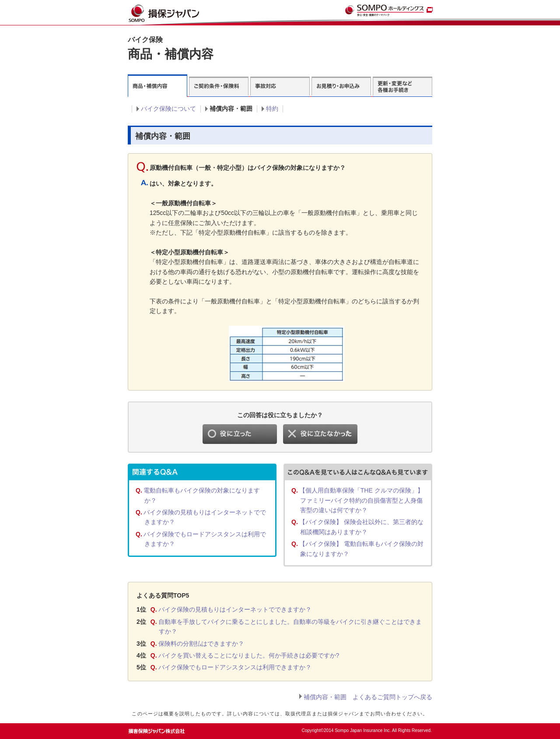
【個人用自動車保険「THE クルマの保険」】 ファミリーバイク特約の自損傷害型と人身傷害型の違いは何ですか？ (361, 500)
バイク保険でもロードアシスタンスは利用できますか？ (235, 667)
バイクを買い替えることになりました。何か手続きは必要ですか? (249, 655)
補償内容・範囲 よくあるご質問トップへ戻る (368, 697)
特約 (272, 109)
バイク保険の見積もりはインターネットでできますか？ (235, 609)
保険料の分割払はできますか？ (201, 644)
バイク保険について (168, 109)
